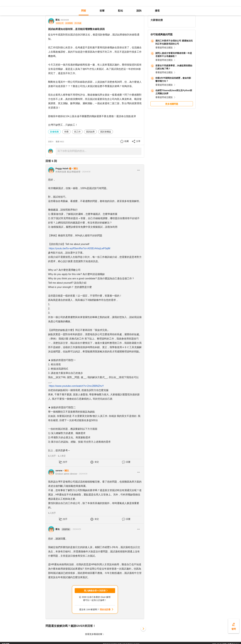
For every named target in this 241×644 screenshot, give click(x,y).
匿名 (63, 529)
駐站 (120, 11)
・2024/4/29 (82, 474)
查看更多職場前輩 (94, 634)
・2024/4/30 (85, 172)
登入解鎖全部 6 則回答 (95, 591)
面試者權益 (106, 132)
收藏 (126, 141)
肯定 (97, 462)
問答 (84, 11)
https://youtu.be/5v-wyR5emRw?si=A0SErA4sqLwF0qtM (79, 248)
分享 (138, 141)
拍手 (65, 462)
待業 (66, 132)
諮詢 (139, 11)
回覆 (128, 462)
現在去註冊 (105, 609)
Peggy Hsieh (62, 169)
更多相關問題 (172, 104)
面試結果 (90, 132)
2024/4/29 (65, 20)
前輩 (102, 11)
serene (59, 471)
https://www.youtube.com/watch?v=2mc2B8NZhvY (76, 386)
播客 (157, 11)
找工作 (77, 132)
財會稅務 (54, 132)
